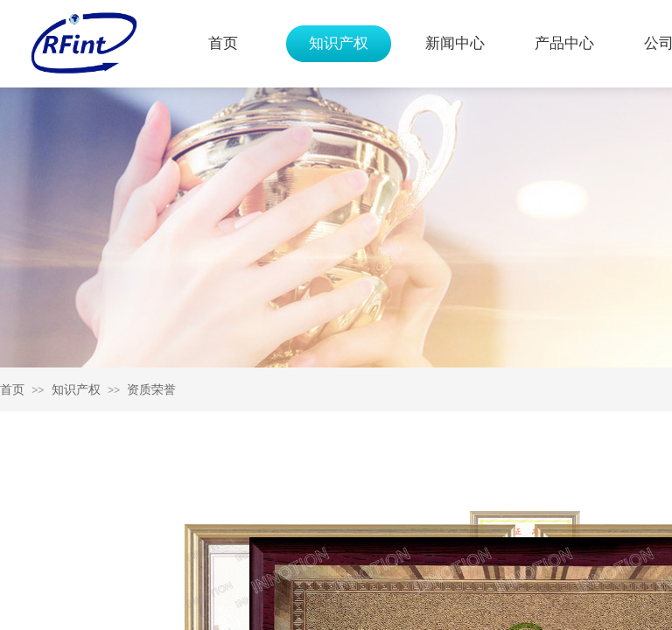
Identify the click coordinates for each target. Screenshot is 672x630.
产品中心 (564, 43)
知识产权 (339, 43)
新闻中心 (455, 43)
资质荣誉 (151, 389)
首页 (223, 43)
